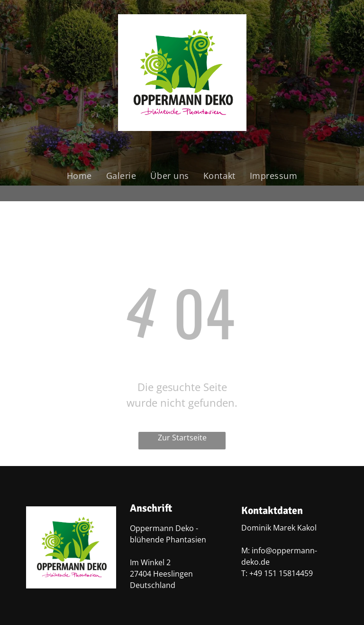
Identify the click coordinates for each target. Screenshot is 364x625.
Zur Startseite (182, 438)
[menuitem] (79, 176)
